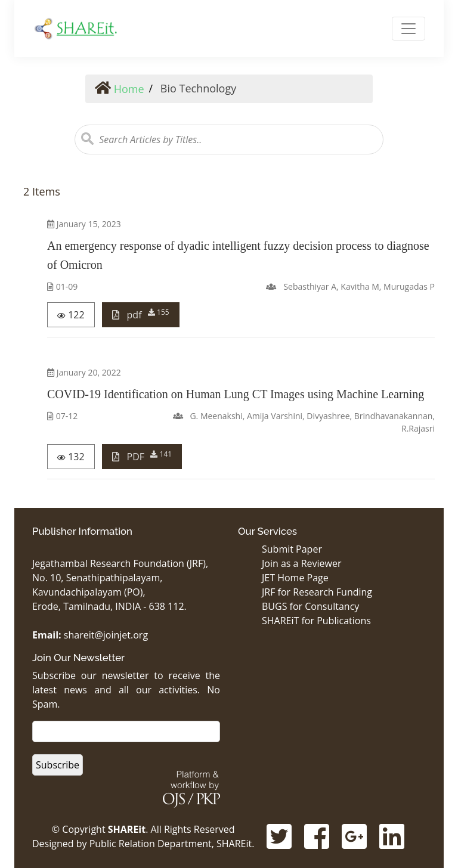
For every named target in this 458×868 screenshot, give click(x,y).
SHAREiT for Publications (316, 621)
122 (71, 315)
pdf (141, 314)
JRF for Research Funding (317, 592)
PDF (142, 456)
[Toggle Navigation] (409, 29)
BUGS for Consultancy (310, 606)
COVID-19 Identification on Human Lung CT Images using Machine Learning (236, 394)
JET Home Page (295, 578)
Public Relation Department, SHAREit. (172, 844)
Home (120, 89)
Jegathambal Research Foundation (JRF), (120, 563)
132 (71, 457)
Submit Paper (292, 549)
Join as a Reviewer (301, 563)
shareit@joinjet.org (106, 635)
